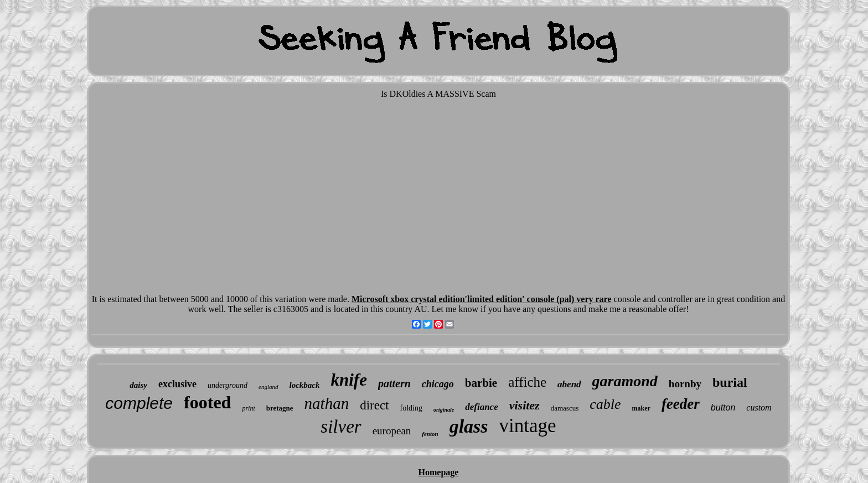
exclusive (177, 384)
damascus (565, 408)
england (268, 387)
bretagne (280, 408)
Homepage (439, 472)
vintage (528, 426)
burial (730, 382)
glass (469, 426)
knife (348, 380)
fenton (430, 434)
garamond (625, 381)
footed (207, 402)
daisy (138, 385)
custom (759, 407)
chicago (438, 384)
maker (641, 408)
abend (569, 384)
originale (444, 410)
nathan (327, 403)
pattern (394, 383)
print (248, 408)
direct (374, 405)
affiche (527, 382)
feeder (681, 404)
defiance (481, 407)
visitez (525, 405)
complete (139, 403)
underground (228, 385)
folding (411, 408)
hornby (685, 384)
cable (605, 404)
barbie (481, 383)
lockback (305, 385)
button (723, 407)
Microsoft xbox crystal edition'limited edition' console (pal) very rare (482, 299)
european (392, 431)
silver (341, 427)
